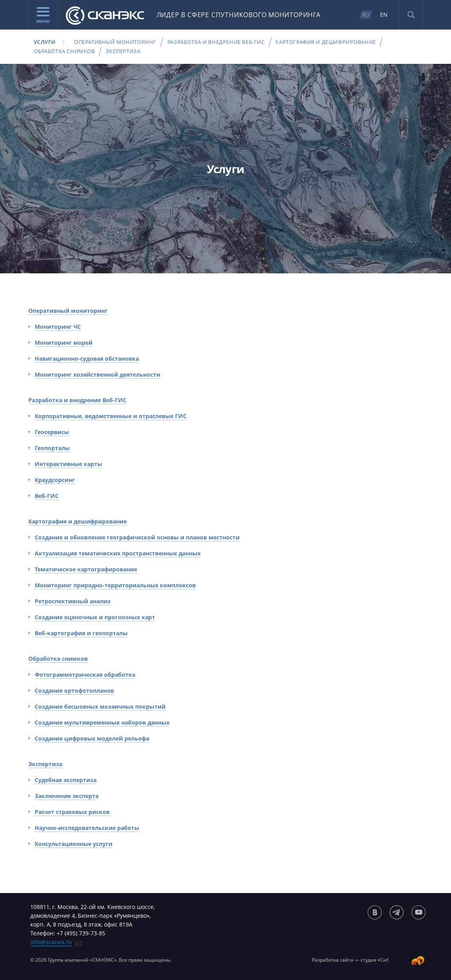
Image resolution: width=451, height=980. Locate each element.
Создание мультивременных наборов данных (102, 722)
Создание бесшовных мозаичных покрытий (100, 706)
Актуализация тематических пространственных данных (118, 553)
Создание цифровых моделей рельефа (92, 738)
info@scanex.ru (51, 942)
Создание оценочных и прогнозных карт (95, 617)
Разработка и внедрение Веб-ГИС (216, 42)
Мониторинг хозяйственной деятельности (97, 374)
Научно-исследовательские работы (87, 828)
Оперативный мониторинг (115, 42)
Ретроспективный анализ (73, 601)
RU (366, 15)
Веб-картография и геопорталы (81, 633)
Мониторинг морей (64, 343)
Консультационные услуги (74, 844)
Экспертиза (123, 51)
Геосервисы (52, 432)
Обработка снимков (64, 51)
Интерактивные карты (68, 464)
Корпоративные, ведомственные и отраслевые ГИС (111, 416)
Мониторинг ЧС (58, 327)
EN (384, 15)
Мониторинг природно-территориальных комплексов (115, 585)
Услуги (45, 42)
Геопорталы (52, 448)
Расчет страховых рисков (72, 812)
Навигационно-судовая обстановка (87, 359)
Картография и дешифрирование (326, 42)
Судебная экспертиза (66, 780)
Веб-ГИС (47, 496)
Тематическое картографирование (86, 569)
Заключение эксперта (67, 796)
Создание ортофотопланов (74, 691)
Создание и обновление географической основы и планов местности (137, 537)
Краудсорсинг (55, 480)
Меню (43, 16)
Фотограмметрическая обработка (85, 675)
